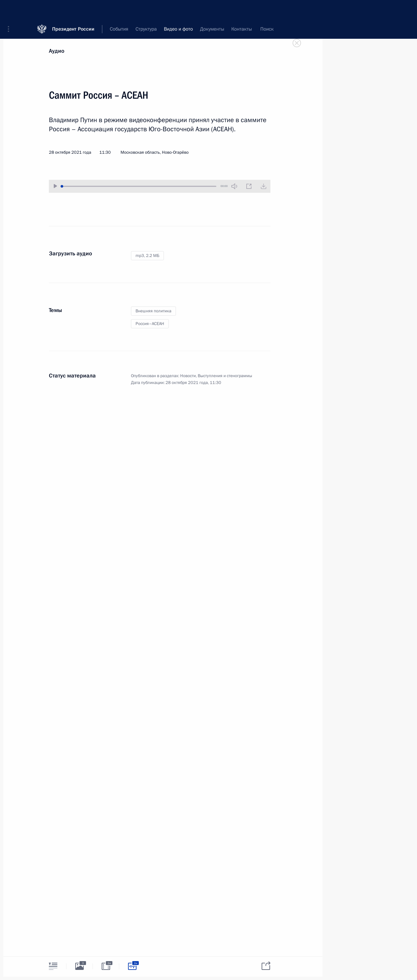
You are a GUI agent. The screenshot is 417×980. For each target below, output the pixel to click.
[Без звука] (234, 186)
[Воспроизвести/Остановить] (55, 186)
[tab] (53, 966)
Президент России (73, 10)
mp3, (147, 256)
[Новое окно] (249, 186)
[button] (11, 10)
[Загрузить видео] (264, 186)
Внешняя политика (153, 311)
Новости (188, 376)
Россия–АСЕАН (150, 324)
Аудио (57, 51)
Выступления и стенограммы (225, 376)
